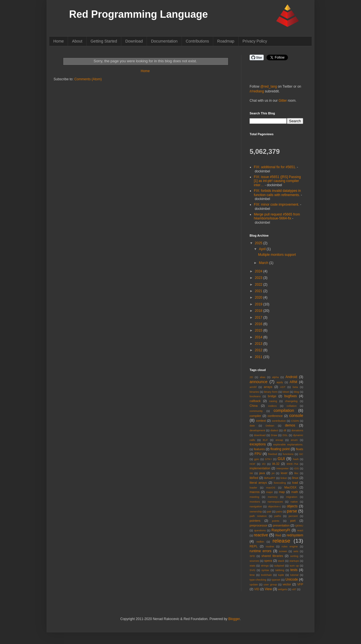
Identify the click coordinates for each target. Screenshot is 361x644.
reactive (261, 535)
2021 (259, 291)
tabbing (280, 570)
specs (268, 561)
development (257, 430)
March (264, 263)
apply (280, 382)
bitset (286, 392)
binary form (271, 392)
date (252, 426)
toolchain (266, 575)
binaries (254, 392)
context (261, 421)
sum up (294, 566)
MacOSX (290, 487)
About (77, 41)
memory (273, 497)
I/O (264, 464)
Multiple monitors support (277, 255)
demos (290, 425)
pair (269, 511)
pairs (279, 511)
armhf (253, 387)
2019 (259, 304)
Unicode (292, 579)
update (254, 584)
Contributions (198, 41)
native (294, 502)
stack (281, 561)
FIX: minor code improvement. (277, 205)
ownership (256, 511)
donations (297, 430)
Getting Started (104, 41)
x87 (294, 589)
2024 (259, 271)
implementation (260, 468)
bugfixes (291, 396)
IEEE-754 (292, 464)
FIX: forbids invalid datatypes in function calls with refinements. (277, 193)
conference (275, 416)
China (254, 406)
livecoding (280, 483)
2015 (259, 330)
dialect (274, 430)
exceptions (258, 444)
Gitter (283, 101)
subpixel (279, 566)
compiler (255, 416)
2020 (259, 297)
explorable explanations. (288, 444)
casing (273, 401)
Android (291, 377)
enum (294, 440)
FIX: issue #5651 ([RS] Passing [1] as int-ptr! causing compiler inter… (277, 181)
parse (292, 511)
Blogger (234, 619)
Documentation (164, 41)
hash (296, 459)
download (260, 435)
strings (265, 566)
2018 (259, 311)
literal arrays (258, 483)
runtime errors (260, 551)
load (295, 483)
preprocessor (258, 525)
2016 (259, 324)
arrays (268, 387)
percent (293, 516)
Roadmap (226, 41)
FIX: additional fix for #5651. (275, 167)
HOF (252, 464)
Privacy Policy (255, 41)
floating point (280, 449)
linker (284, 478)
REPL (254, 546)
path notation (258, 516)
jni (273, 473)
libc (296, 473)
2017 (259, 317)
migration (292, 497)
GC (301, 454)
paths (278, 516)
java (262, 473)
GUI (281, 459)
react (300, 530)
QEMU (299, 526)
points (276, 521)
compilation (284, 410)
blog (296, 392)
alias (263, 377)
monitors (255, 502)
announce (258, 382)
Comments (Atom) (88, 79)
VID (257, 589)
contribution (279, 421)
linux (295, 478)
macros (255, 492)
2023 (259, 278)
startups (294, 561)
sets (296, 551)
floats (300, 449)
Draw (274, 435)
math (295, 492)
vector (287, 584)
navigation (256, 506)
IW (251, 473)
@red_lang (269, 86)
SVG (252, 570)
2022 (259, 285)
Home (59, 41)
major (270, 492)
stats (252, 566)
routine (270, 546)
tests (294, 570)
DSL (285, 435)
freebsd (273, 454)
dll (285, 430)
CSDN (295, 421)
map (282, 492)
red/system (295, 535)
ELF (265, 440)
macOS (271, 488)
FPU (258, 454)
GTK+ (268, 459)
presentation (281, 525)
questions (260, 530)
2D (251, 377)
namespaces (275, 502)
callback (255, 401)
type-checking (258, 580)
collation (291, 406)
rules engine (290, 546)
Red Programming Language (138, 14)
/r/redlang (257, 91)
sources (254, 561)
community (256, 411)
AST (283, 387)
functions (288, 454)
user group (270, 584)
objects (292, 506)
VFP (300, 584)
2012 (259, 350)
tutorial (294, 575)
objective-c (274, 506)
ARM (293, 382)
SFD (252, 556)
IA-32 (276, 464)
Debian (270, 426)
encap (279, 440)
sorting (294, 556)
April (263, 249)
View (268, 589)
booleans (255, 396)
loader (253, 488)
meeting (254, 497)
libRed (254, 478)
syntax (265, 570)
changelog (291, 401)
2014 (259, 337)
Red (278, 535)
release (281, 541)
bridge (272, 396)
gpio (257, 459)
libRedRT (270, 478)
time (252, 575)
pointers (255, 521)
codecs (272, 406)
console (296, 416)
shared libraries (272, 556)
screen (283, 551)
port (293, 521)
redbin (260, 542)
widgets (283, 589)
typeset (276, 580)
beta (295, 387)
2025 (259, 243)
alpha (275, 377)
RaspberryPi (281, 530)
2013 (259, 344)
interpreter (283, 468)
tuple (281, 575)
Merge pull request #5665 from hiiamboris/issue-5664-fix (277, 216)
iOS (296, 468)
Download (134, 41)
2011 (259, 357)
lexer (284, 473)
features (259, 449)
